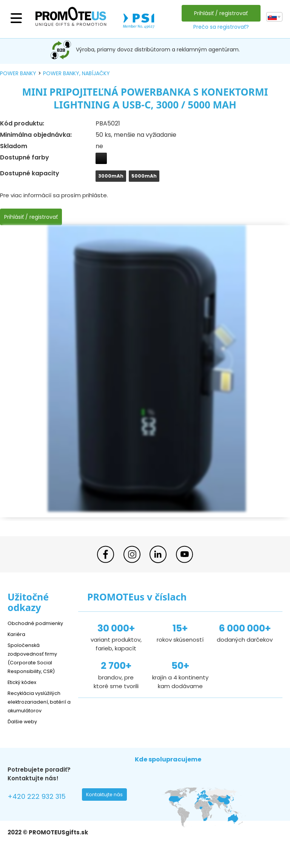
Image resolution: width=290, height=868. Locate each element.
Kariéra (17, 634)
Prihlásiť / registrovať (219, 13)
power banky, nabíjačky (76, 73)
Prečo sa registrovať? (219, 27)
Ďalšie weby (24, 730)
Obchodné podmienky (39, 623)
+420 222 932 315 (41, 806)
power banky (18, 73)
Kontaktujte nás (107, 805)
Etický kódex (24, 682)
